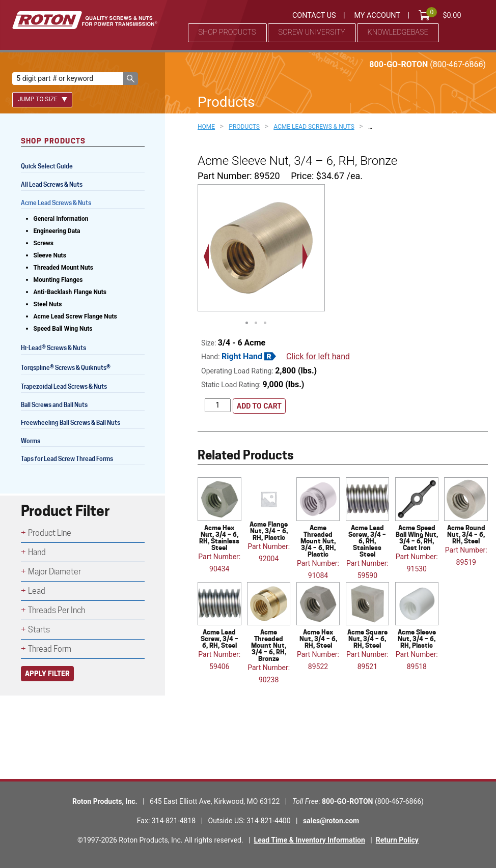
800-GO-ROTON (428, 64)
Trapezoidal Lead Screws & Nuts (64, 386)
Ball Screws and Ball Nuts (54, 405)
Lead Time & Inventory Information (310, 840)
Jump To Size (43, 99)
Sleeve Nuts (50, 255)
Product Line (50, 533)
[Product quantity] (218, 405)
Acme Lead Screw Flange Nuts (75, 316)
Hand (37, 552)
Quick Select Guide (47, 166)
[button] (131, 79)
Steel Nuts (48, 304)
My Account (377, 16)
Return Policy (397, 840)
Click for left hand (318, 356)
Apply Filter (47, 673)
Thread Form (50, 649)
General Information (61, 219)
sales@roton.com (331, 821)
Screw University (312, 32)
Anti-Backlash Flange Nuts (70, 292)
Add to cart (259, 406)
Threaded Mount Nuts (64, 268)
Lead (37, 591)
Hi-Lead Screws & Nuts (53, 349)
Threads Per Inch (57, 610)
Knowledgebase (398, 32)
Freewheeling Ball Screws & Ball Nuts (71, 423)
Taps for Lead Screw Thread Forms (67, 459)
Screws (44, 243)
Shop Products (227, 32)
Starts (39, 630)
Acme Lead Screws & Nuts (56, 203)
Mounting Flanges (58, 280)
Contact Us (314, 16)
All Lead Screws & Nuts (52, 184)
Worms (31, 441)
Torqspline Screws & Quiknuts (66, 369)
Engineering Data (57, 231)
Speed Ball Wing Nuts (63, 329)
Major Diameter (54, 572)
